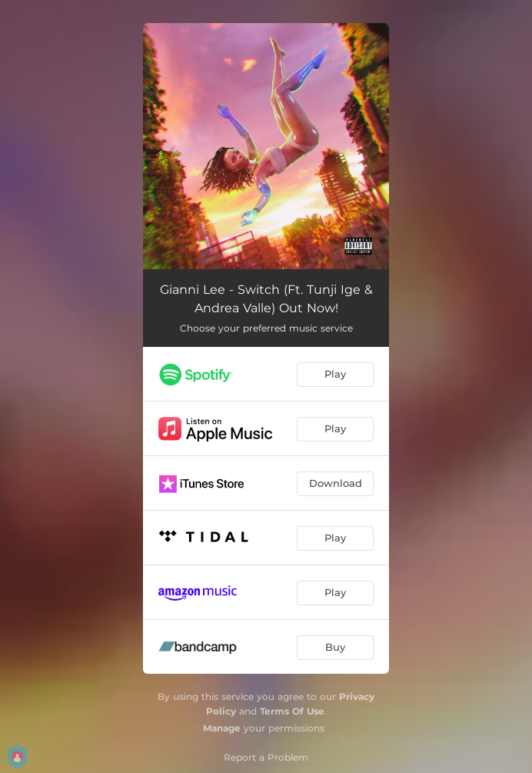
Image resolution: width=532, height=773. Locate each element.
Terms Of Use (292, 711)
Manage (222, 728)
